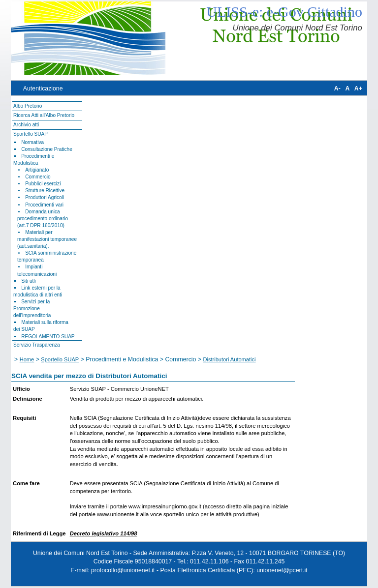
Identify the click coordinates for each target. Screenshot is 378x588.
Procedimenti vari (44, 205)
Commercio (38, 177)
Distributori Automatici (229, 359)
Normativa (32, 142)
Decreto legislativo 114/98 (104, 533)
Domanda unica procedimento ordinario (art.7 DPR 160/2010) (43, 219)
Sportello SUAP (31, 134)
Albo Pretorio (28, 106)
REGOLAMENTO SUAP (48, 337)
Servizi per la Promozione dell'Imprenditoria (32, 309)
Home (27, 359)
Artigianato (37, 170)
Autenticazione (43, 88)
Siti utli (29, 281)
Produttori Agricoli (45, 197)
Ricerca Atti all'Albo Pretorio (44, 115)
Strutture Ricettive (45, 191)
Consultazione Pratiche (47, 149)
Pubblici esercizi (43, 184)
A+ (358, 88)
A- (337, 88)
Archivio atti (26, 125)
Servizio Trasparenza (37, 345)
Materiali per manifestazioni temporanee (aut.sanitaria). (47, 239)
